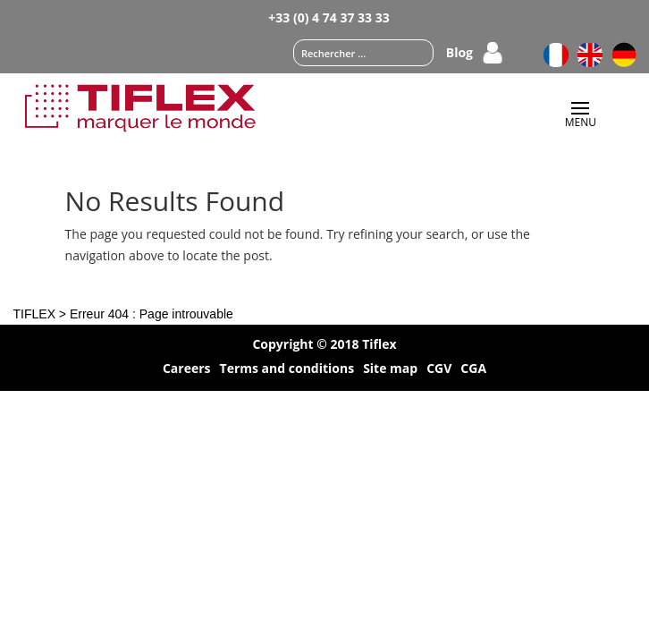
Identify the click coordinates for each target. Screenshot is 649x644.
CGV (439, 369)
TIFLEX (34, 314)
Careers (187, 369)
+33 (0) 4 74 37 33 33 (329, 17)
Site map (390, 369)
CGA (473, 369)
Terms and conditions (287, 369)
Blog (459, 54)
